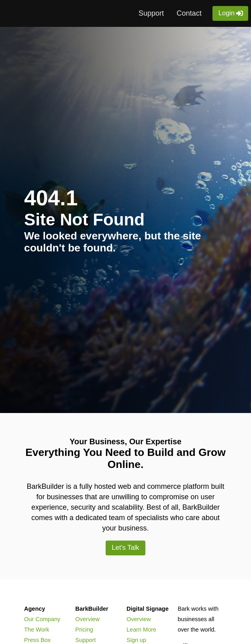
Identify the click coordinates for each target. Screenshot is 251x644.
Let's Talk (126, 548)
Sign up (136, 640)
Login (227, 13)
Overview (88, 619)
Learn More (141, 630)
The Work (37, 630)
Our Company (42, 619)
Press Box (37, 640)
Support (151, 13)
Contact (189, 13)
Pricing (84, 630)
